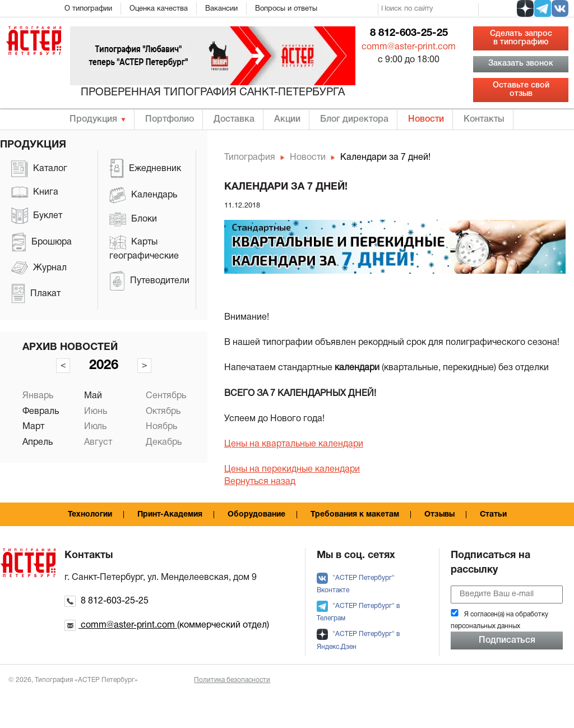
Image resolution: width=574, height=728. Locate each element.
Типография (250, 158)
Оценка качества (159, 9)
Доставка (234, 119)
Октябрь (163, 412)
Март (33, 427)
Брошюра (41, 242)
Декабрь (164, 443)
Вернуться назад (260, 482)
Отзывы (439, 515)
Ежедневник (145, 169)
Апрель (38, 443)
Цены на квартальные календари (294, 444)
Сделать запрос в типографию (521, 38)
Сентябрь (166, 396)
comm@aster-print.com (409, 47)
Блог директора (354, 119)
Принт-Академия (170, 515)
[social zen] (525, 8)
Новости (426, 119)
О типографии (88, 9)
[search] (428, 10)
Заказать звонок (521, 64)
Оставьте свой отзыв (521, 89)
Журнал (39, 268)
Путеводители (149, 281)
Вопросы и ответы (286, 9)
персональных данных (485, 626)
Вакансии (221, 9)
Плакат (36, 294)
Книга (35, 192)
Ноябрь (161, 427)
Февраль (41, 412)
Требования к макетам (355, 515)
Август (98, 443)
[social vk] (560, 8)
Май (93, 396)
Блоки (133, 220)
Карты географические (144, 247)
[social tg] (543, 8)
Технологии (90, 515)
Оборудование (256, 515)
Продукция (93, 119)
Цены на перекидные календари (292, 469)
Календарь (143, 195)
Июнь (96, 412)
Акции (287, 119)
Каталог (39, 169)
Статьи (493, 515)
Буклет (37, 216)
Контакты (484, 119)
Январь (38, 396)
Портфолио (170, 119)
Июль (95, 427)
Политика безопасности (232, 680)
